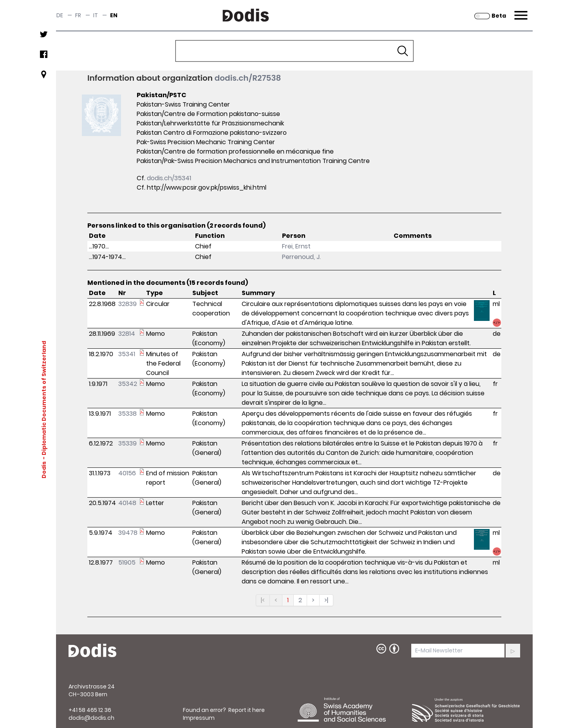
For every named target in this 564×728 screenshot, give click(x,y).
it (96, 15)
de (60, 15)
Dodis (44, 469)
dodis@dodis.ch (91, 718)
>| (326, 600)
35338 (127, 414)
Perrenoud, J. (301, 257)
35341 (127, 354)
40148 (127, 503)
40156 (127, 473)
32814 (127, 334)
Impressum (199, 718)
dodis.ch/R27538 (248, 78)
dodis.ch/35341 (169, 178)
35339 (127, 443)
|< (263, 600)
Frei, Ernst (296, 246)
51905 (127, 562)
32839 (127, 304)
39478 (128, 533)
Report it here (247, 710)
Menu (520, 11)
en (114, 15)
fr (78, 15)
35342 (128, 384)
